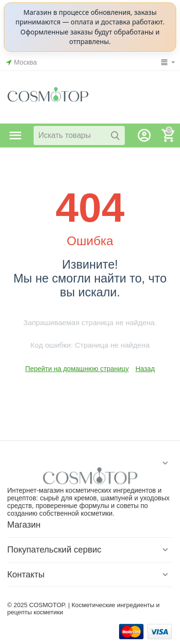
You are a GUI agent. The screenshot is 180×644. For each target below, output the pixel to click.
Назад (145, 369)
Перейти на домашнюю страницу (77, 369)
